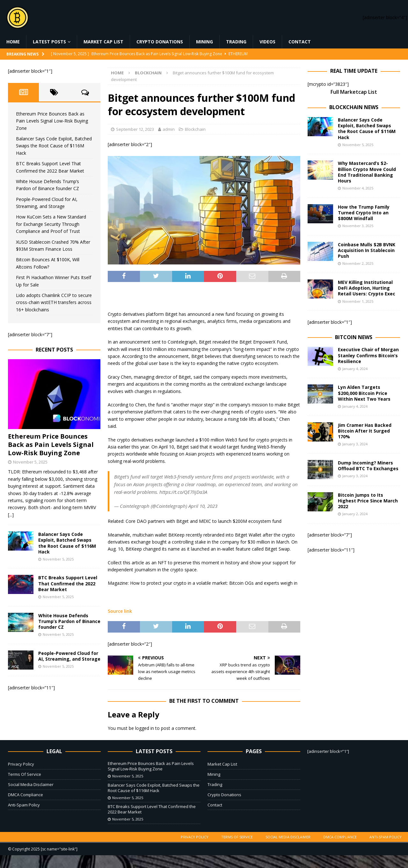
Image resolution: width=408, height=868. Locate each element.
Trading (236, 42)
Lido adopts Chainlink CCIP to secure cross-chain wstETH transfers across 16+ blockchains (54, 302)
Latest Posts (49, 42)
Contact (300, 42)
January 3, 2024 (355, 444)
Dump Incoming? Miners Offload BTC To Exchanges (368, 466)
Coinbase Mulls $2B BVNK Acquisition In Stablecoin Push (367, 250)
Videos (267, 42)
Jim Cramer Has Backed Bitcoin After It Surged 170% (365, 431)
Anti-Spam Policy (24, 805)
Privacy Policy (21, 764)
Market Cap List (103, 42)
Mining (204, 42)
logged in (145, 728)
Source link (120, 611)
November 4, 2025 (358, 188)
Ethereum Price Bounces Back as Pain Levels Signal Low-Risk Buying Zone (52, 121)
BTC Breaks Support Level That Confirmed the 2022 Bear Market (68, 583)
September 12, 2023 (135, 129)
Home (13, 42)
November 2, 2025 (358, 263)
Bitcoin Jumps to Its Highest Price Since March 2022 (368, 501)
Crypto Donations (160, 42)
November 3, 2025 (358, 226)
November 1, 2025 (358, 301)
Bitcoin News (354, 337)
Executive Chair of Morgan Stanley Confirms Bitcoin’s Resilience (368, 355)
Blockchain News (354, 107)
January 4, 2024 (355, 369)
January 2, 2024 (355, 514)
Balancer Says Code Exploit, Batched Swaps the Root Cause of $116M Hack (54, 146)
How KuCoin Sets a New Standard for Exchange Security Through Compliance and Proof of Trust (51, 224)
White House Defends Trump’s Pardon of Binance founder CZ (69, 621)
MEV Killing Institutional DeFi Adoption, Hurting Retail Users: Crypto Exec (367, 288)
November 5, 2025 (30, 462)
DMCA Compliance (25, 795)
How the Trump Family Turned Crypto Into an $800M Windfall (364, 213)
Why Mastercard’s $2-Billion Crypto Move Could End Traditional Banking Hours (367, 172)
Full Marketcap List (354, 92)
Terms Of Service (25, 774)
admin (169, 129)
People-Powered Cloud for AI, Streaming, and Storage (69, 656)
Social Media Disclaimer (31, 784)
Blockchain (195, 129)
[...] (11, 515)
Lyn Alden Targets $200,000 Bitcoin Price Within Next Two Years (364, 393)
